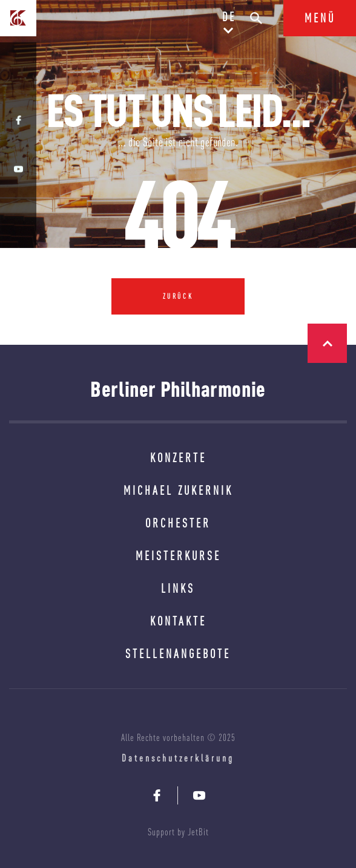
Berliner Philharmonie (178, 389)
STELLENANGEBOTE (178, 654)
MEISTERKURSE (178, 556)
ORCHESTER (178, 523)
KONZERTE (178, 458)
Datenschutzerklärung (178, 758)
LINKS (178, 588)
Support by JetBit (178, 832)
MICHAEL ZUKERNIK (178, 490)
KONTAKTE (178, 621)
